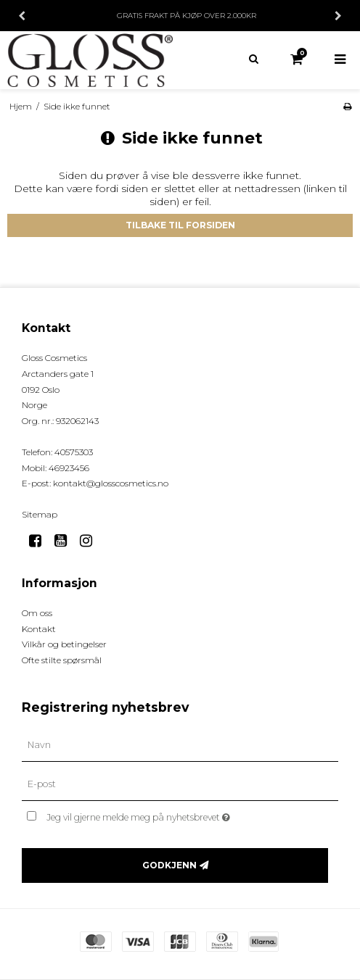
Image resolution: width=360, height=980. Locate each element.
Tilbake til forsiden (180, 225)
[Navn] (180, 745)
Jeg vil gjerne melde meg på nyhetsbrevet (174, 814)
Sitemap (40, 514)
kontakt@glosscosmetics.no (111, 483)
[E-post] (180, 784)
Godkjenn (169, 865)
